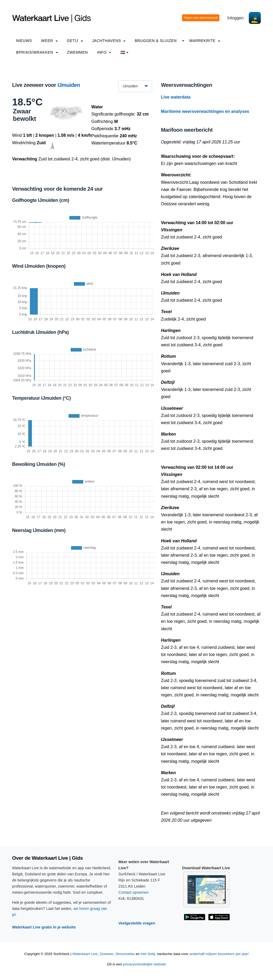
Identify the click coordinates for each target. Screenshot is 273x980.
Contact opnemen (134, 892)
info (104, 52)
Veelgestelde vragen (137, 923)
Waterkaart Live (85, 954)
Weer (49, 41)
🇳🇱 (125, 52)
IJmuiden (69, 85)
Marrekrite (205, 41)
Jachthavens (109, 41)
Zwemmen (77, 52)
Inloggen (235, 18)
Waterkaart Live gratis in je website (44, 927)
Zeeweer (107, 954)
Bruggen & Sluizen (156, 41)
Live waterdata (176, 97)
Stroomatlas (125, 954)
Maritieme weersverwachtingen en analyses (205, 111)
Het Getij (148, 954)
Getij (75, 41)
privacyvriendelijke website (144, 964)
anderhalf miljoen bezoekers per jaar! (219, 954)
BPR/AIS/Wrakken (37, 52)
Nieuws (24, 41)
